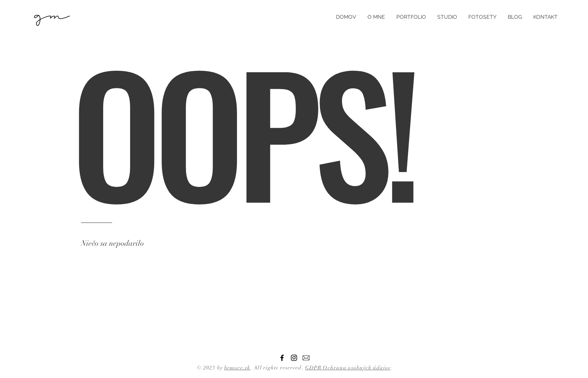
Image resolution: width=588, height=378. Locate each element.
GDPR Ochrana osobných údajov (348, 368)
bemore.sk (237, 368)
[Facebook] (282, 358)
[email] (306, 358)
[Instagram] (294, 358)
